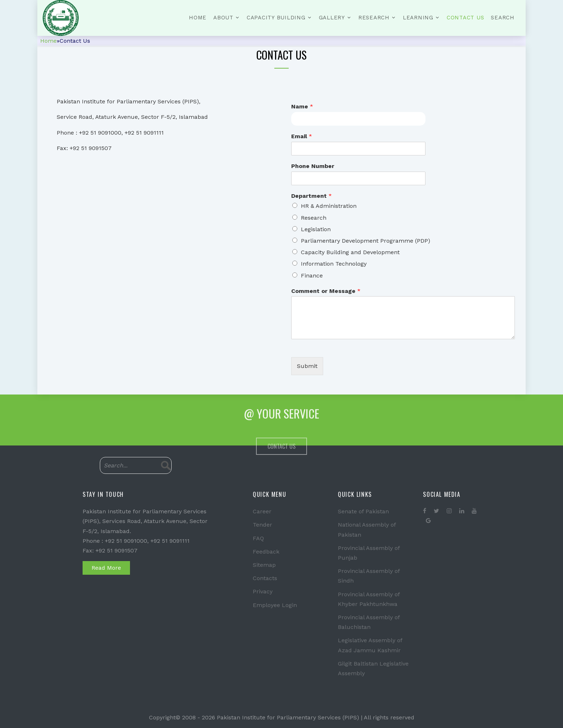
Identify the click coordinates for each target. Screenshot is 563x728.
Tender (262, 525)
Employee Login (275, 605)
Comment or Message (326, 291)
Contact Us (466, 18)
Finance (312, 276)
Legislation (316, 229)
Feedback (266, 552)
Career (262, 511)
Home (198, 18)
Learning (418, 18)
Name (302, 106)
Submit (307, 366)
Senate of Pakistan (363, 511)
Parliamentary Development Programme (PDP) (366, 241)
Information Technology (334, 264)
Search (503, 18)
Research (374, 18)
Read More (106, 568)
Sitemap (264, 565)
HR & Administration (329, 206)
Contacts (265, 578)
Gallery (332, 18)
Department (311, 196)
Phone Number (313, 166)
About (223, 18)
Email (302, 136)
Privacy (263, 591)
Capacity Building (276, 18)
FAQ (258, 538)
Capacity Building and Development (350, 252)
